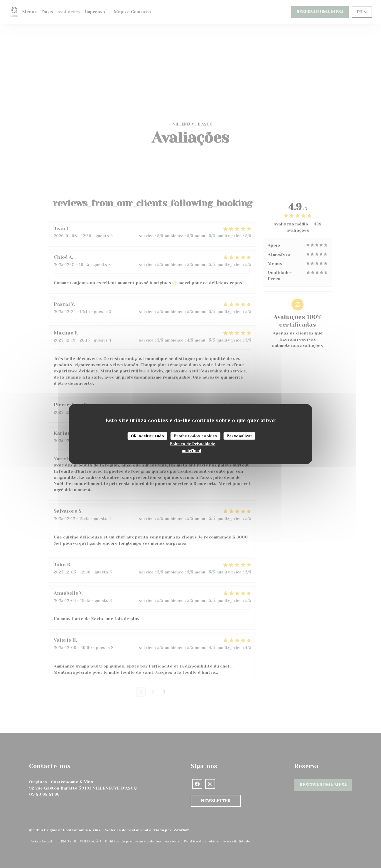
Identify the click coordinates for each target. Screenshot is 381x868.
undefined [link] (191, 450)
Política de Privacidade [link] (192, 444)
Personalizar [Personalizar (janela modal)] (240, 436)
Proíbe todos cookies (195, 436)
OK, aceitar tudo (147, 436)
